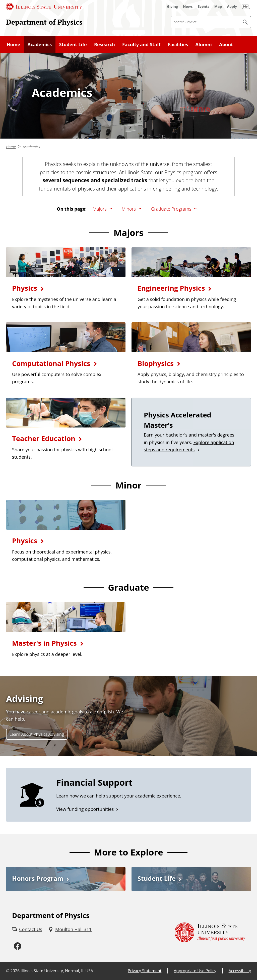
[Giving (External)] (172, 7)
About (226, 44)
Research (105, 44)
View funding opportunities (85, 809)
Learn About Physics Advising (37, 734)
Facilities (178, 44)
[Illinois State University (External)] (44, 7)
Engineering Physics (171, 288)
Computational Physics (51, 363)
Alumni (203, 44)
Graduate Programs (171, 209)
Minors (129, 209)
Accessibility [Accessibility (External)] (240, 971)
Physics (25, 288)
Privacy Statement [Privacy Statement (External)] (145, 971)
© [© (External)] (8, 971)
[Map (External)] (218, 7)
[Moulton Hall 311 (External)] (70, 929)
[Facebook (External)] (18, 946)
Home (14, 44)
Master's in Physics (44, 643)
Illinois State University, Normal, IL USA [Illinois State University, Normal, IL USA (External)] (57, 971)
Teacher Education (44, 438)
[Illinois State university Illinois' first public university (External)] (210, 932)
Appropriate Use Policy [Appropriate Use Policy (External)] (195, 971)
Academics (40, 44)
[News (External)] (188, 7)
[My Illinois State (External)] (246, 7)
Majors (100, 209)
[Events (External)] (204, 7)
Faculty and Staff (141, 44)
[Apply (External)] (232, 7)
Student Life (73, 44)
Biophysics (156, 363)
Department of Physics (44, 22)
